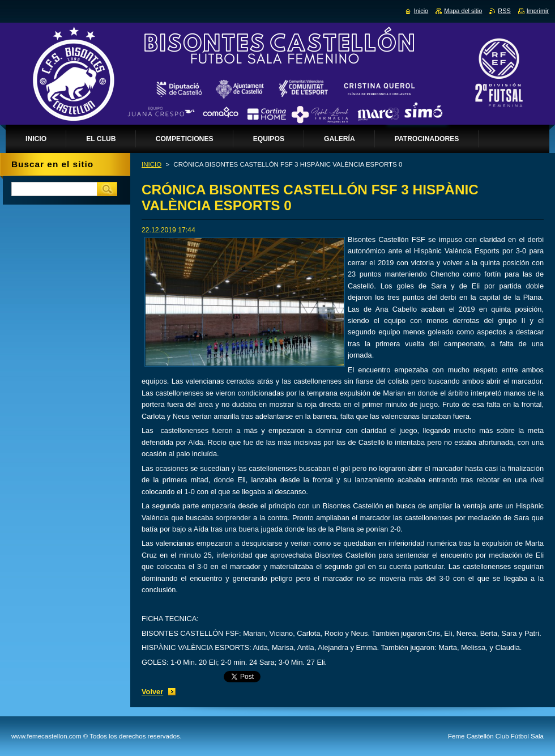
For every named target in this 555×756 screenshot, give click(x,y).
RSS (504, 11)
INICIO (151, 164)
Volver (152, 692)
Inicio (421, 11)
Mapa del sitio (463, 11)
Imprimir (538, 11)
